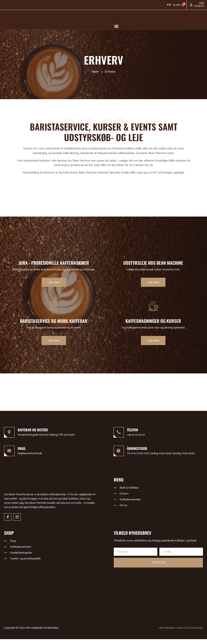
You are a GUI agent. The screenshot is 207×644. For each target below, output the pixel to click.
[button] (116, 26)
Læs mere (54, 287)
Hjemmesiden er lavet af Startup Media (181, 633)
